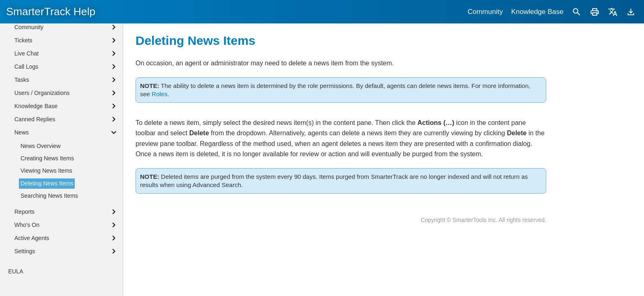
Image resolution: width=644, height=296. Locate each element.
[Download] (631, 12)
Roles (159, 94)
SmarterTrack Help (51, 12)
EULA (16, 271)
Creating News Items (47, 158)
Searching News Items (49, 196)
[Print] (595, 12)
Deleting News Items (47, 183)
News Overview (40, 146)
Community (485, 12)
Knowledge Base (537, 12)
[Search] (577, 12)
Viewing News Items (46, 171)
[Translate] (613, 12)
